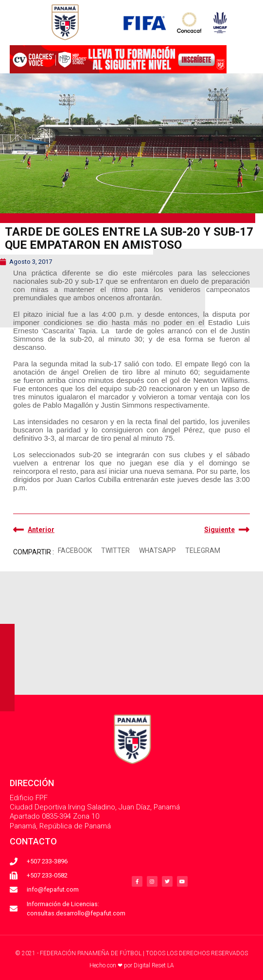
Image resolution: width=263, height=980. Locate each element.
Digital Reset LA (154, 965)
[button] (75, 551)
